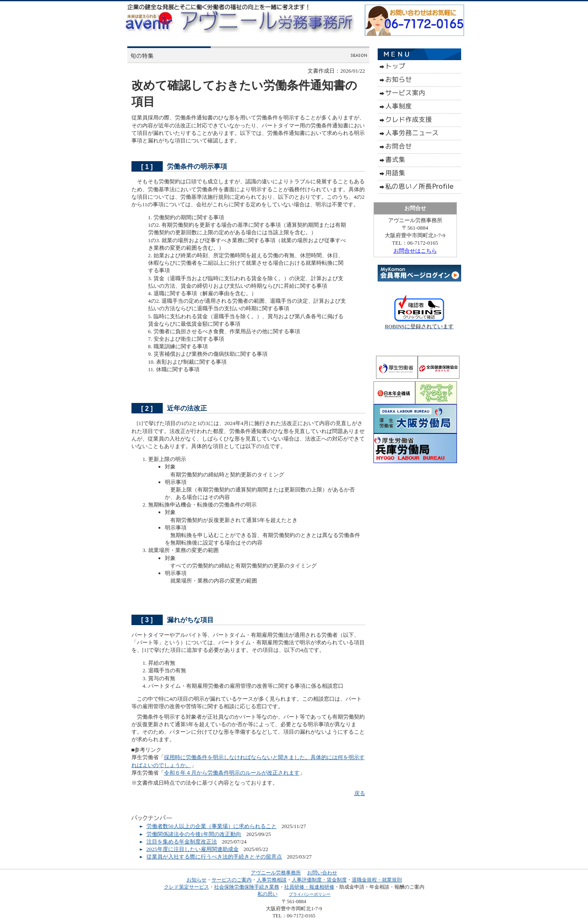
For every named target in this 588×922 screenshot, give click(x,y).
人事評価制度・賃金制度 (319, 880)
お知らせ (197, 880)
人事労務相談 (272, 880)
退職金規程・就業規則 (377, 880)
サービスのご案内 (232, 880)
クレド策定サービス (187, 887)
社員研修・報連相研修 (309, 887)
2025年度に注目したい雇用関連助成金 (193, 849)
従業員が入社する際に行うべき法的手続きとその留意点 (214, 857)
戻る (360, 793)
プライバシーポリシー (310, 894)
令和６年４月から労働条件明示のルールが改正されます (232, 773)
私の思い (268, 894)
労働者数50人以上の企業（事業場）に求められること (212, 826)
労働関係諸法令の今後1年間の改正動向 (194, 834)
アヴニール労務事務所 (276, 873)
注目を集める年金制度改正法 (182, 842)
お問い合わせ (322, 873)
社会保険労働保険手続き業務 (247, 887)
